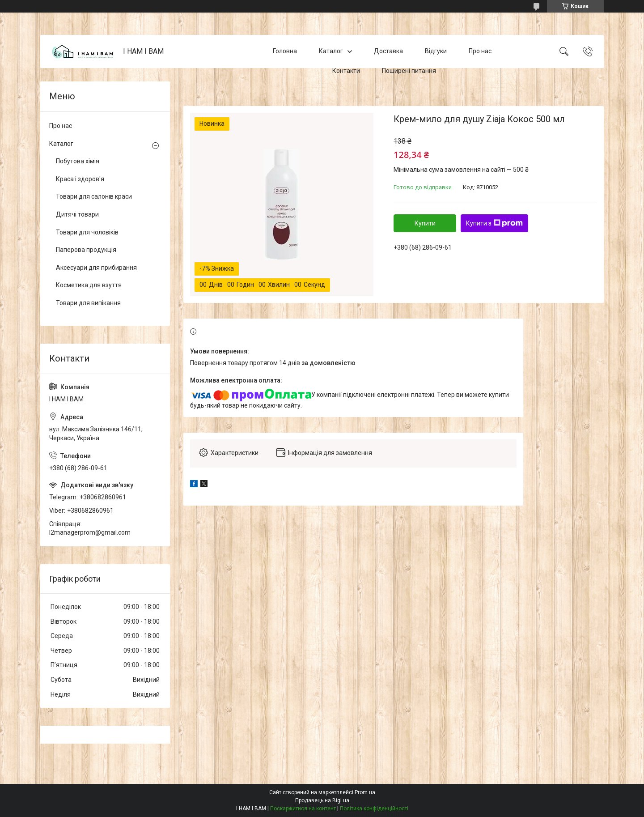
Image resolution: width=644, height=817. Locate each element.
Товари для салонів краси (94, 196)
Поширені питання (409, 71)
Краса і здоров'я (80, 179)
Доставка (388, 51)
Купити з (494, 223)
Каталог (331, 51)
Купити (425, 223)
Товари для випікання (88, 303)
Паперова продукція (86, 250)
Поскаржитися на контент (303, 808)
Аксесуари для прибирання (96, 268)
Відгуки (436, 51)
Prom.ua (365, 792)
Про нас (480, 51)
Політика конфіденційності (374, 808)
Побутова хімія (78, 161)
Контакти (346, 71)
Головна (285, 51)
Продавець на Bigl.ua (322, 800)
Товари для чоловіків (87, 232)
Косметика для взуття (89, 285)
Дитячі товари (77, 214)
